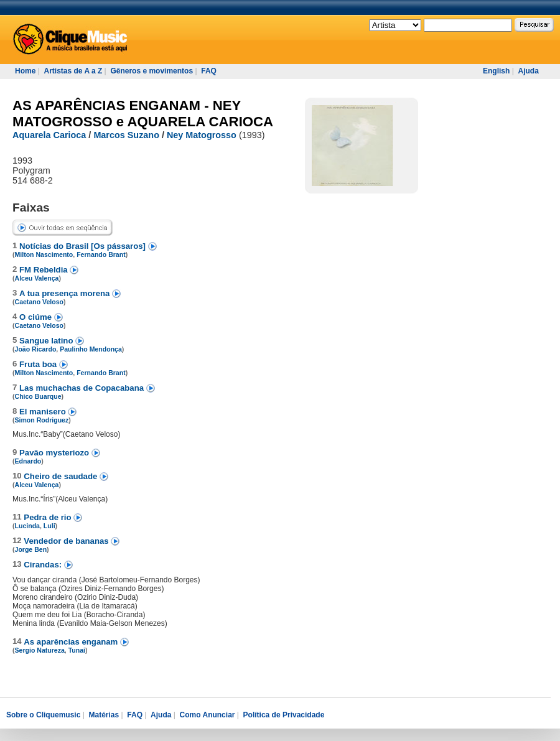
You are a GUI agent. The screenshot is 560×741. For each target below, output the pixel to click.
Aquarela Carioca (49, 135)
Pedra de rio (49, 517)
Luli (49, 526)
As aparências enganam (72, 642)
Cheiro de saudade (62, 476)
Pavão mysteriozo (55, 453)
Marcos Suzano (126, 135)
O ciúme (37, 317)
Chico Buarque (38, 396)
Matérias (104, 715)
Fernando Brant (101, 254)
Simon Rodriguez (42, 420)
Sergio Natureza (40, 650)
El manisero (44, 412)
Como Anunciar (208, 715)
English (496, 71)
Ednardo (28, 461)
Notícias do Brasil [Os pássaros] (84, 246)
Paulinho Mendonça (91, 349)
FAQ (209, 71)
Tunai (77, 650)
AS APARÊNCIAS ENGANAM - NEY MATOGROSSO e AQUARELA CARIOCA (143, 114)
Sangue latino (47, 341)
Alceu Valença (37, 278)
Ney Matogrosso (202, 135)
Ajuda (528, 71)
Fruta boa (39, 364)
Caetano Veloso (40, 302)
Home (25, 71)
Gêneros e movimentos (152, 71)
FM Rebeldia (44, 270)
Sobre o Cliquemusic (43, 715)
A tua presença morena (66, 293)
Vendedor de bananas (67, 541)
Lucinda (27, 526)
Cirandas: (44, 565)
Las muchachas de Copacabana (83, 388)
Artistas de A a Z (73, 71)
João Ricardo (36, 349)
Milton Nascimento (44, 254)
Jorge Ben (31, 549)
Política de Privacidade (284, 715)
